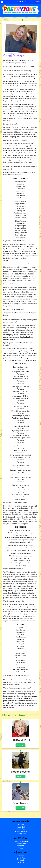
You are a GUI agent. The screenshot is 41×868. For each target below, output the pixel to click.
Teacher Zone (21, 834)
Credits (21, 862)
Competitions (21, 844)
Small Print (21, 858)
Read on (20, 745)
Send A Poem (23, 2)
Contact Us (21, 860)
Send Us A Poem (21, 841)
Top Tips (21, 856)
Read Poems (35, 2)
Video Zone (21, 829)
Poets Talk (21, 827)
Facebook (21, 846)
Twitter (21, 848)
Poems (21, 825)
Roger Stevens (21, 831)
